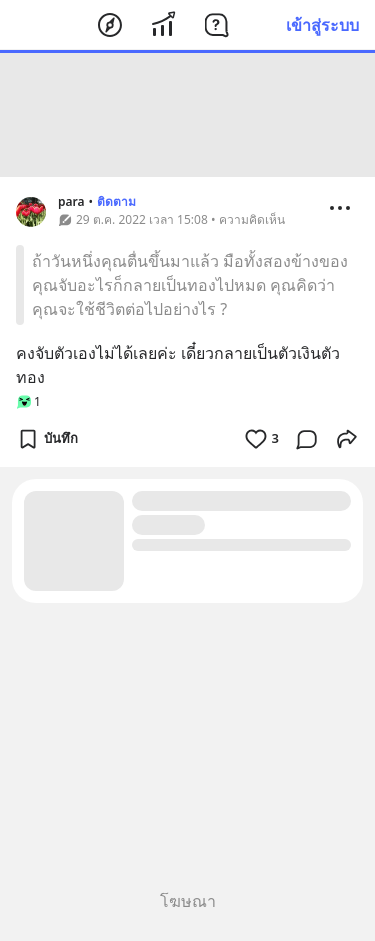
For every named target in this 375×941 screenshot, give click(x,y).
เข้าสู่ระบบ (322, 25)
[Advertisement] (188, 115)
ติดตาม (116, 201)
